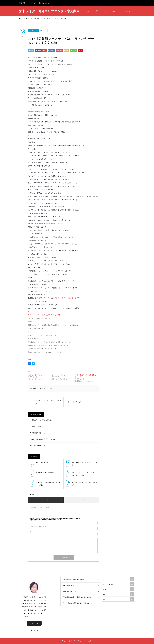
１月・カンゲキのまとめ (36, 375)
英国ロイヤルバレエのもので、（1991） (68, 298)
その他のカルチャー (129, 11)
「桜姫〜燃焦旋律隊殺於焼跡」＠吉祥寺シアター (46, 439)
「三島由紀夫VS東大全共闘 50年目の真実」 (77, 597)
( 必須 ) (33, 521)
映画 (97, 11)
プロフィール (34, 623)
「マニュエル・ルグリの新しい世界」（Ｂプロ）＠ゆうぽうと (84, 474)
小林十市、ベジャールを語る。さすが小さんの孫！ (49, 484)
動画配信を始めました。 (38, 433)
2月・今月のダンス (42, 462)
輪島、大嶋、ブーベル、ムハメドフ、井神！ (84, 464)
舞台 (88, 11)
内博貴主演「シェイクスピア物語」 (41, 420)
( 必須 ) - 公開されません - (38, 526)
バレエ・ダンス (37, 388)
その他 (114, 11)
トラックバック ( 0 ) (81, 500)
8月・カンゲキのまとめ (59, 375)
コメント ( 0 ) (46, 500)
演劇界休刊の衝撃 (36, 426)
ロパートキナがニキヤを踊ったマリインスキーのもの (45, 315)
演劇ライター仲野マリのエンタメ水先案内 (49, 11)
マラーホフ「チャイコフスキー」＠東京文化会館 (84, 484)
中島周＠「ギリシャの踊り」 (45, 472)
